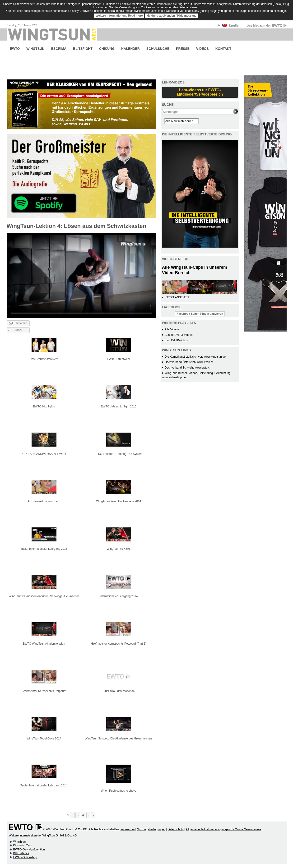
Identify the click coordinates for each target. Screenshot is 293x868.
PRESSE (183, 49)
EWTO (15, 49)
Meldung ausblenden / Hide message (172, 16)
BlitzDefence (21, 853)
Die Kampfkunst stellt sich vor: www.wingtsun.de (195, 357)
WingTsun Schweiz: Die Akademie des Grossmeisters (119, 739)
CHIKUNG (107, 49)
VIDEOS (202, 49)
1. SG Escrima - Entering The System (119, 454)
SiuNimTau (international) (119, 691)
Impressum (128, 829)
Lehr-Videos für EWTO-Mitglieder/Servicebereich (200, 92)
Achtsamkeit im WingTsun (44, 501)
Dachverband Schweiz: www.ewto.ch (188, 368)
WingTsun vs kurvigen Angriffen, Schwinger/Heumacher (44, 596)
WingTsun (20, 842)
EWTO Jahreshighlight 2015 (119, 406)
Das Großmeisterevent (44, 359)
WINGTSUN (35, 49)
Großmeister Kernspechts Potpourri (44, 691)
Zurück (18, 330)
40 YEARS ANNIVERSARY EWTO (44, 454)
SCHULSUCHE (158, 49)
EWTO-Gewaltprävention (29, 850)
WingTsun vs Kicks (119, 549)
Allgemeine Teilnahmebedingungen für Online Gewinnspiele (223, 829)
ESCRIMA (59, 49)
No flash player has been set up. (81, 276)
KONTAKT (223, 49)
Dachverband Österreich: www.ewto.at (189, 362)
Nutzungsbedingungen (151, 829)
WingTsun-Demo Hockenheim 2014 (119, 501)
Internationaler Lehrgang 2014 (119, 596)
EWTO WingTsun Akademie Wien (44, 644)
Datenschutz (176, 829)
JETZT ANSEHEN (177, 297)
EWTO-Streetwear (119, 359)
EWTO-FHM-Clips (176, 340)
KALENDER (130, 49)
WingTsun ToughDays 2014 (44, 739)
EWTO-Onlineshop (25, 857)
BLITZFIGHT (83, 49)
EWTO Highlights (44, 406)
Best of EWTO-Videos (179, 335)
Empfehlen (18, 323)
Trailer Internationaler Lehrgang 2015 (44, 549)
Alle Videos (172, 329)
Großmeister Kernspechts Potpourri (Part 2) (119, 644)
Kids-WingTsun (23, 845)
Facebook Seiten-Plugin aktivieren (200, 314)
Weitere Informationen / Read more (119, 16)
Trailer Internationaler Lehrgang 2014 (44, 785)
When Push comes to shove (119, 791)
